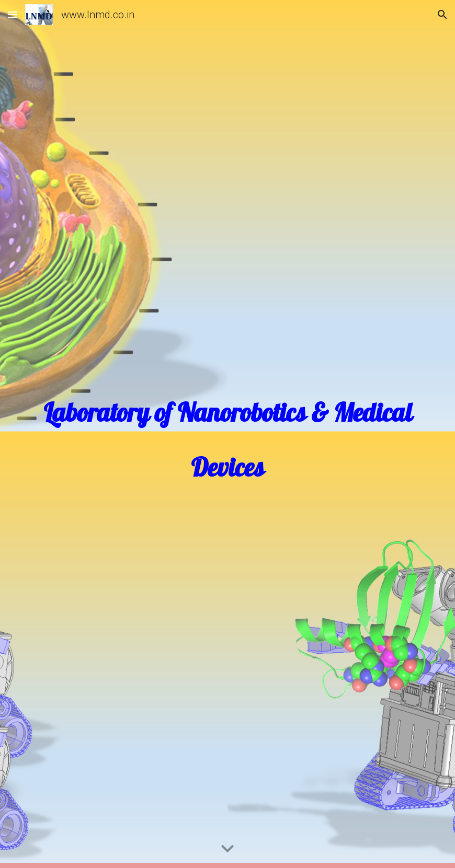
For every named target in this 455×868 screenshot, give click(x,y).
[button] (13, 14)
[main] (228, 434)
